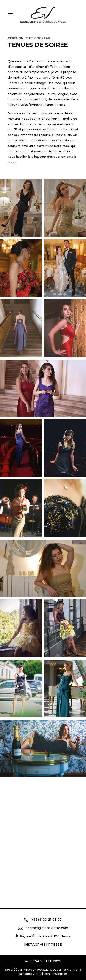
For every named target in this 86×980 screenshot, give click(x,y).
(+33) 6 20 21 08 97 (43, 920)
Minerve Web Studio (37, 970)
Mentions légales (55, 974)
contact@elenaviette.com (43, 928)
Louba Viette (33, 974)
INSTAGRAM (35, 945)
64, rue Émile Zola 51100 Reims (43, 936)
